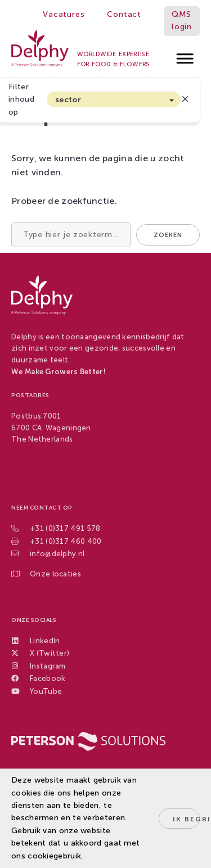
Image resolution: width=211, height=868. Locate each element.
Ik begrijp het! (186, 819)
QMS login (182, 21)
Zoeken (168, 235)
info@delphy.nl (57, 554)
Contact (124, 14)
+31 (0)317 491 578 (65, 528)
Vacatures (64, 14)
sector (68, 100)
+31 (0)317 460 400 (66, 541)
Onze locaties (55, 574)
